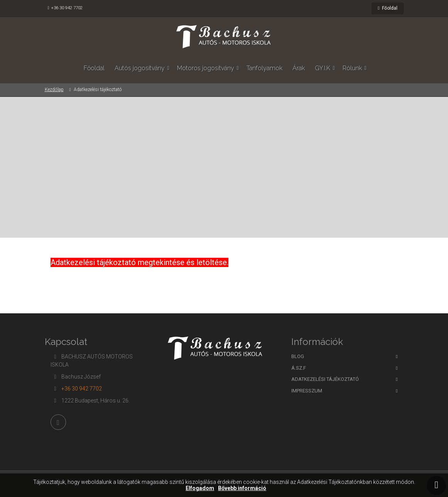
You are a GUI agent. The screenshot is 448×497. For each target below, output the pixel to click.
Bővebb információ (242, 488)
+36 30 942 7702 (67, 8)
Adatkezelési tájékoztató (325, 379)
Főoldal (387, 8)
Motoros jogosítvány (206, 68)
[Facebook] (58, 422)
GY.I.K (323, 68)
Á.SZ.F (299, 368)
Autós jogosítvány (140, 68)
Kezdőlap (54, 90)
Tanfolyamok (265, 68)
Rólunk (352, 68)
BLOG (298, 356)
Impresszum (307, 391)
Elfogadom (200, 488)
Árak (299, 68)
